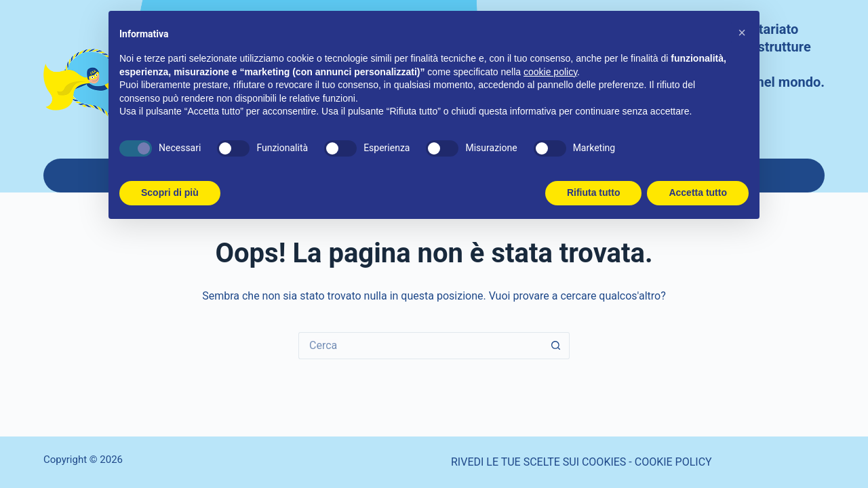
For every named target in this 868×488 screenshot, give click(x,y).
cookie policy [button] (550, 72)
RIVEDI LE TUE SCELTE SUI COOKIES (538, 462)
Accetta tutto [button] (698, 192)
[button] (742, 33)
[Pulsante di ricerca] (556, 346)
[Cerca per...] (420, 346)
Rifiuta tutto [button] (594, 192)
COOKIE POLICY (673, 462)
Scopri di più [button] (170, 192)
